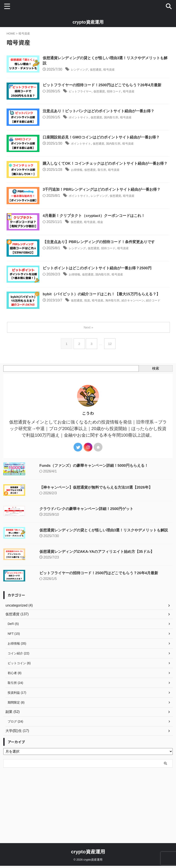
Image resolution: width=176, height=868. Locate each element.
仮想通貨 (112, 70)
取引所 (119, 198)
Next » (89, 385)
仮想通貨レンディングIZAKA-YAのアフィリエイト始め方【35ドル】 (89, 609)
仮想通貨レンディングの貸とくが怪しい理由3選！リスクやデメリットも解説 (97, 588)
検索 (156, 426)
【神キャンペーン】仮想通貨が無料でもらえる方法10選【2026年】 (88, 545)
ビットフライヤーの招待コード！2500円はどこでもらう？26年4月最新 (91, 631)
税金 (117, 256)
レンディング (92, 70)
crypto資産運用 (88, 22)
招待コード (134, 102)
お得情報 (89, 198)
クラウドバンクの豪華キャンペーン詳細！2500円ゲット (78, 567)
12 (111, 402)
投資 (101, 357)
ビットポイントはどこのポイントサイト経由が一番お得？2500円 (111, 313)
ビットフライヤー (94, 102)
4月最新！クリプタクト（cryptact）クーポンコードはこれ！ (108, 249)
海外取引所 (132, 357)
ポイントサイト (92, 134)
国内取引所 (131, 134)
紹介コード (68, 363)
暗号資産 (128, 70)
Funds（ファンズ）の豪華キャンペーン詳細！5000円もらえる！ (86, 523)
